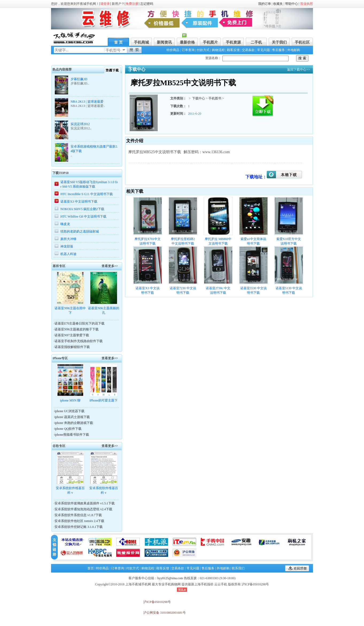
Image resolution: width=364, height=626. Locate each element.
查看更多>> (110, 266)
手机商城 (141, 42)
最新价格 (187, 42)
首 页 (118, 42)
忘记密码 (147, 4)
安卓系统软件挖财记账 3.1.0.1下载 (79, 527)
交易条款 (248, 50)
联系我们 (238, 568)
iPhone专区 (60, 358)
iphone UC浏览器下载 (69, 411)
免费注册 (132, 4)
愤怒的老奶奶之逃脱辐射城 (80, 231)
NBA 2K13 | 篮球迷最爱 (87, 102)
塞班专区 (59, 266)
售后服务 (278, 50)
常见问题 (264, 50)
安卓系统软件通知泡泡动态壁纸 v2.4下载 (83, 509)
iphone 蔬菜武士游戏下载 (72, 417)
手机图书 (215, 98)
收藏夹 (278, 4)
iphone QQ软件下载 (68, 429)
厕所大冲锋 (68, 239)
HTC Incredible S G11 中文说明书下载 (87, 194)
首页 (91, 568)
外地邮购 (294, 50)
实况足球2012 (80, 124)
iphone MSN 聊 (70, 400)
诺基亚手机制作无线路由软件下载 (79, 341)
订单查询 (188, 50)
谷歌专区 (59, 446)
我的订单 (265, 4)
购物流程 (218, 50)
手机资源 (233, 42)
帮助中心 (292, 4)
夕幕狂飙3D (79, 79)
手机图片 (210, 42)
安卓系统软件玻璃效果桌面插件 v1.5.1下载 (85, 503)
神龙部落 (67, 246)
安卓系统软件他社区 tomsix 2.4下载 (79, 521)
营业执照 (307, 4)
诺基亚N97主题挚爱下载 (72, 335)
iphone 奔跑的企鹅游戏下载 (74, 423)
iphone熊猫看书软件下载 (72, 435)
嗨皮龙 (65, 224)
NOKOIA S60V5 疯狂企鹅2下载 (82, 209)
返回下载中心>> (299, 69)
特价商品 (173, 50)
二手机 (256, 42)
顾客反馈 (233, 50)
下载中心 (199, 98)
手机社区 (302, 42)
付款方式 (203, 50)
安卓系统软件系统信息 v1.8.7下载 (78, 515)
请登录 (105, 4)
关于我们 (279, 42)
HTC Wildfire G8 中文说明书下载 (83, 217)
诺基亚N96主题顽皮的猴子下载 (77, 329)
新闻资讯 (164, 42)
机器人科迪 (68, 254)
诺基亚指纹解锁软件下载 (72, 347)
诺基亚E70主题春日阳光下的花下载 (80, 323)
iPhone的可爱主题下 (104, 400)
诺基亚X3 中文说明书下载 (79, 202)
